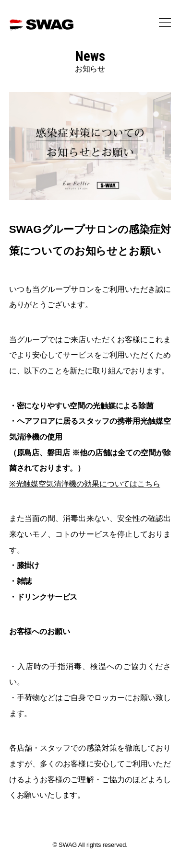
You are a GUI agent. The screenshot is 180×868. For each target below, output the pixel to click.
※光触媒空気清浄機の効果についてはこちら (85, 484)
